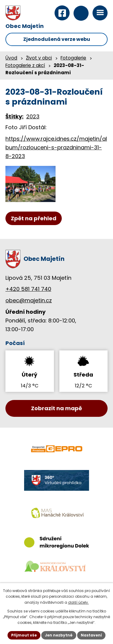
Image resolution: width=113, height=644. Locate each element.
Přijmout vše (24, 635)
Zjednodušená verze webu (57, 39)
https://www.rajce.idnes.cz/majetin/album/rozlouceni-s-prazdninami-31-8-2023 (56, 147)
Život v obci (39, 58)
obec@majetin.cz (29, 300)
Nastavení (91, 635)
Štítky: (14, 116)
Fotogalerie (73, 58)
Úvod (11, 58)
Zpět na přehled (34, 218)
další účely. (78, 602)
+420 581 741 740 (28, 289)
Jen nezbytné (59, 635)
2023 (33, 116)
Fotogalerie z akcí (25, 65)
